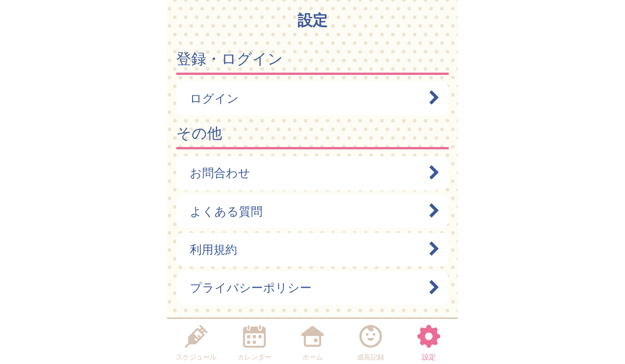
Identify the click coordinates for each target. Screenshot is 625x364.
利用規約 (310, 250)
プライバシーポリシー (310, 288)
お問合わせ (310, 173)
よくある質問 (310, 212)
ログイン (310, 98)
